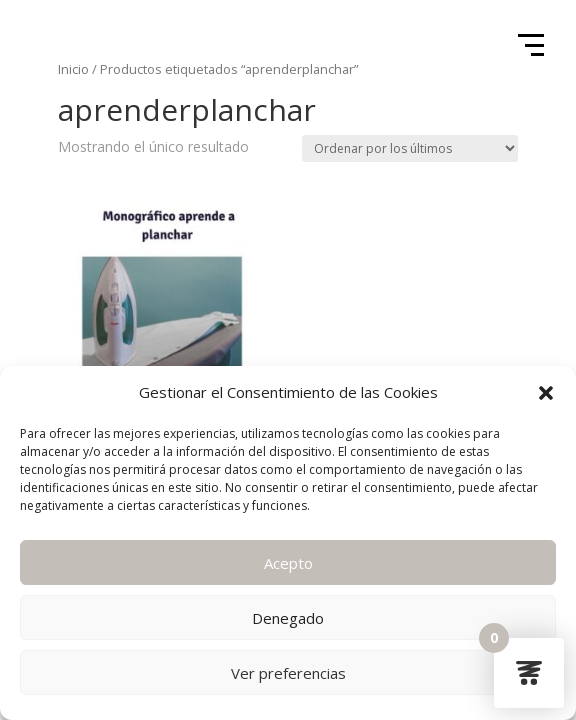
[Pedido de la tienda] (410, 148)
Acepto (288, 563)
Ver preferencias (288, 673)
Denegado (288, 618)
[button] (546, 393)
